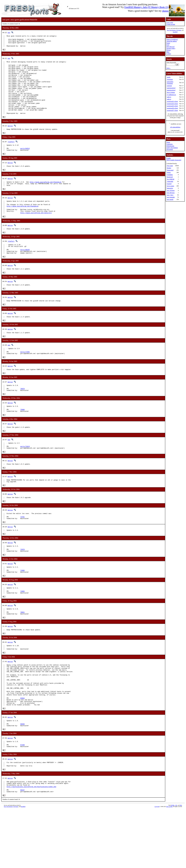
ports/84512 (25, 164)
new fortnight (171, 197)
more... (169, 68)
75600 (22, 439)
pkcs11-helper (171, 92)
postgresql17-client (172, 110)
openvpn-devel (171, 88)
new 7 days (170, 195)
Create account (171, 24)
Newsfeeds (170, 149)
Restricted (170, 177)
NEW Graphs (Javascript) (174, 160)
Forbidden (170, 175)
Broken (169, 168)
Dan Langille (169, 865)
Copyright (157, 865)
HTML (173, 864)
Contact (169, 54)
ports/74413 (25, 478)
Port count (170, 166)
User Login (170, 23)
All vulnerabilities (175, 127)
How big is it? (171, 47)
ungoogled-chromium (170, 83)
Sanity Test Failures (172, 148)
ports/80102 (25, 272)
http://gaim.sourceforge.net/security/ (36, 233)
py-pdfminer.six (171, 95)
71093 (22, 631)
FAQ (168, 45)
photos (165, 11)
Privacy (169, 50)
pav (9, 33)
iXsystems (179, 30)
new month (170, 199)
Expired (169, 184)
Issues (168, 43)
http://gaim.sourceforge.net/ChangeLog (45, 199)
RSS (181, 864)
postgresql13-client (172, 101)
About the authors (172, 41)
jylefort (11, 156)
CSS (176, 864)
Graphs (169, 158)
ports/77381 (25, 378)
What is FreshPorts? (172, 39)
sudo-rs (169, 97)
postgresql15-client (172, 106)
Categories (170, 144)
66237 (22, 848)
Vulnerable (170, 181)
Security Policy (171, 48)
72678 (22, 586)
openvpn (169, 86)
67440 (22, 800)
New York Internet (171, 30)
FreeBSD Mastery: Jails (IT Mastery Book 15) (146, 7)
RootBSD (175, 32)
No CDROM (171, 179)
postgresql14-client (172, 104)
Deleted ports (170, 146)
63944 (22, 749)
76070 (22, 417)
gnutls (169, 77)
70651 (22, 653)
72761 (22, 552)
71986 (22, 609)
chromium (170, 79)
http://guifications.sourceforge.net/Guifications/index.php (31, 844)
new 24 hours (171, 190)
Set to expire (171, 186)
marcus (10, 140)
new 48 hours (171, 193)
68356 (22, 777)
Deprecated (170, 170)
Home (168, 142)
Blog (168, 52)
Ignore (169, 172)
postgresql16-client (172, 108)
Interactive (170, 188)
